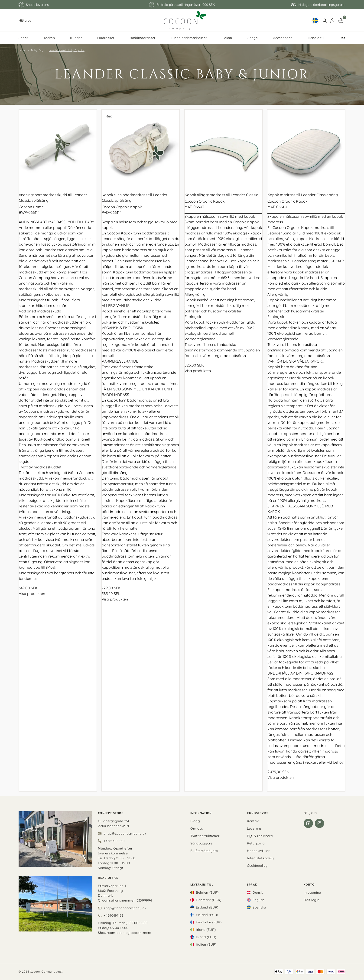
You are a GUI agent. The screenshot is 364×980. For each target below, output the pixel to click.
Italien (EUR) (206, 944)
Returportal (256, 843)
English (258, 900)
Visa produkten (32, 594)
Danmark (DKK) (209, 900)
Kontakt (253, 821)
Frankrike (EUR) (209, 922)
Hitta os (25, 20)
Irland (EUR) (206, 930)
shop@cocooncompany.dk (125, 834)
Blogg (195, 821)
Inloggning (312, 892)
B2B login (311, 900)
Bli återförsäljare (204, 851)
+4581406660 (114, 841)
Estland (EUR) (207, 907)
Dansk (258, 892)
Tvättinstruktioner (205, 836)
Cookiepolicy (257, 866)
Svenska (259, 907)
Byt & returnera (260, 836)
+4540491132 (114, 915)
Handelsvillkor (258, 851)
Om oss (197, 828)
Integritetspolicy (260, 858)
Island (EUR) (206, 937)
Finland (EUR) (207, 915)
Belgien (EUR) (207, 892)
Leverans (254, 828)
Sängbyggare (201, 843)
